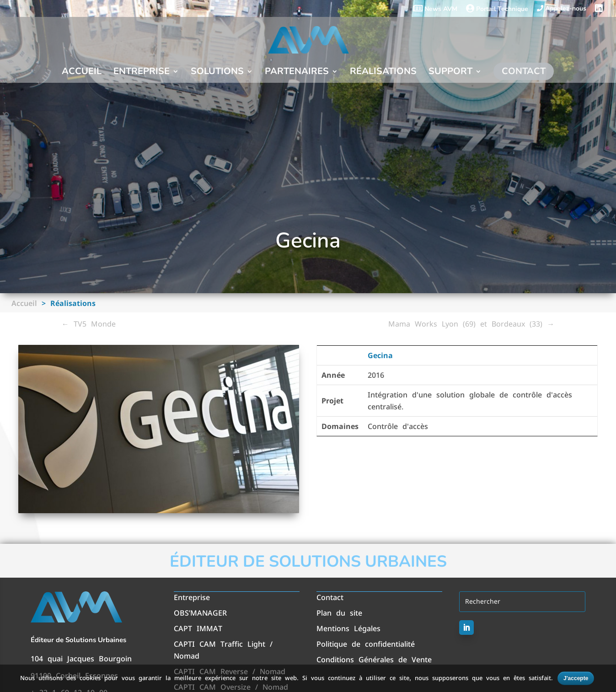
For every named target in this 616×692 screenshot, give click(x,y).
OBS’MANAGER (200, 613)
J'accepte (576, 678)
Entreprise (142, 73)
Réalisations (383, 73)
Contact (524, 71)
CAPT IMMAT (198, 628)
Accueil (82, 73)
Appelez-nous (562, 9)
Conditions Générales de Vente (374, 660)
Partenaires (297, 73)
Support (450, 73)
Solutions (217, 73)
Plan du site (339, 613)
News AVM (435, 9)
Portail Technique (497, 9)
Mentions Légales (348, 628)
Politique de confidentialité (366, 644)
